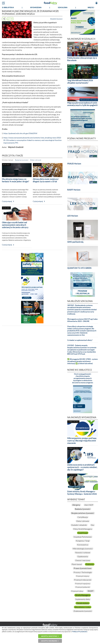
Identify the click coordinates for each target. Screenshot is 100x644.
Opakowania (83, 556)
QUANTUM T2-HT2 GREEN (79, 268)
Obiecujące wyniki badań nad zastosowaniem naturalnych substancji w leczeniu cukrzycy (15, 225)
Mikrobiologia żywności (83, 549)
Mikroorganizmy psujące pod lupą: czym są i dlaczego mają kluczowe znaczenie (82, 441)
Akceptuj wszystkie (49, 636)
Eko (92, 525)
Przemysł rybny (77, 591)
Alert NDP (89, 505)
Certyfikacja (83, 517)
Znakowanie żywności (83, 611)
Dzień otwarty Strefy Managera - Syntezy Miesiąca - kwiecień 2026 (82, 493)
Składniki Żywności (56, 19)
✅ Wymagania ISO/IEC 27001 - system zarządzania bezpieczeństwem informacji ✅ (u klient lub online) (82, 361)
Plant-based (77, 564)
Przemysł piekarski (83, 587)
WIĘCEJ (91, 8)
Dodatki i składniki (79, 525)
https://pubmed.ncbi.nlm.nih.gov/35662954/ (20, 133)
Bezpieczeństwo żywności (83, 513)
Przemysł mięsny (83, 576)
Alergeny (76, 505)
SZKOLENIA (63, 8)
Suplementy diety (83, 599)
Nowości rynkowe (83, 552)
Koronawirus (83, 545)
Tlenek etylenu (83, 603)
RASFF (91, 591)
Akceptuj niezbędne (49, 641)
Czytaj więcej (7, 201)
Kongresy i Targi (83, 541)
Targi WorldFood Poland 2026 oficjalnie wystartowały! (80, 82)
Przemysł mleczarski (83, 580)
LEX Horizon (73, 216)
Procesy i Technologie (83, 572)
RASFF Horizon (74, 190)
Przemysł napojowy (83, 584)
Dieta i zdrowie (36, 160)
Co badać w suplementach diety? (80, 340)
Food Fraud (83, 533)
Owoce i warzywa (83, 560)
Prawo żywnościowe (83, 568)
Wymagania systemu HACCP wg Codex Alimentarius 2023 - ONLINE (82, 320)
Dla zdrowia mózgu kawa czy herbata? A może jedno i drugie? (15, 180)
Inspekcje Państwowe (83, 537)
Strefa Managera (83, 595)
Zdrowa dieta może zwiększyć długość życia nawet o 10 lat (46, 180)
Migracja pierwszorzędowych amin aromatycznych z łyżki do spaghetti (82, 104)
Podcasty (90, 564)
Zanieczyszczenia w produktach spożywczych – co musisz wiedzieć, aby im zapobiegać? (82, 467)
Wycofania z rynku (83, 607)
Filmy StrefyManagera (83, 529)
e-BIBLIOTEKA (8, 8)
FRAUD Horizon (74, 164)
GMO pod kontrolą (75, 242)
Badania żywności (22, 160)
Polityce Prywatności (80, 631)
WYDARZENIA (36, 8)
